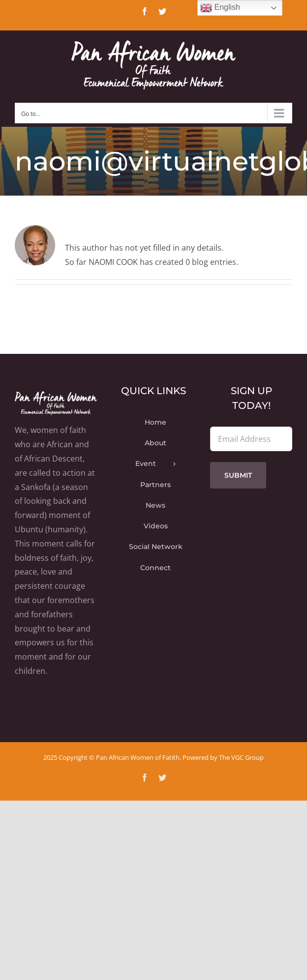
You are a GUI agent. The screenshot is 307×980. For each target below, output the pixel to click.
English (220, 8)
